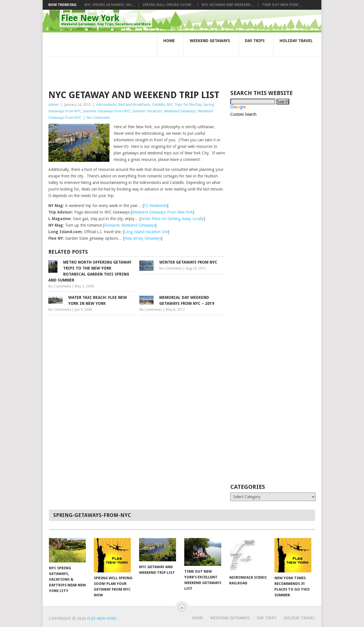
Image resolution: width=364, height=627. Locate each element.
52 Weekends (156, 206)
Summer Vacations (147, 111)
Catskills (158, 104)
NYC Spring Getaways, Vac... (110, 5)
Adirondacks (106, 104)
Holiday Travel (296, 41)
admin (53, 104)
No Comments (98, 118)
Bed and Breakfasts (134, 104)
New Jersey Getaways (143, 238)
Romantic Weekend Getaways (130, 225)
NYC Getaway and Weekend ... (228, 5)
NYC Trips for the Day (184, 104)
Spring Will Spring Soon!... (168, 5)
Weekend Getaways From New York (163, 212)
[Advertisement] (152, 62)
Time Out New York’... (282, 5)
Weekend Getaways (210, 41)
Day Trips (255, 41)
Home (169, 41)
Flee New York (106, 20)
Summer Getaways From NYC (107, 111)
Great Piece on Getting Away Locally (172, 219)
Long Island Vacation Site (146, 232)
